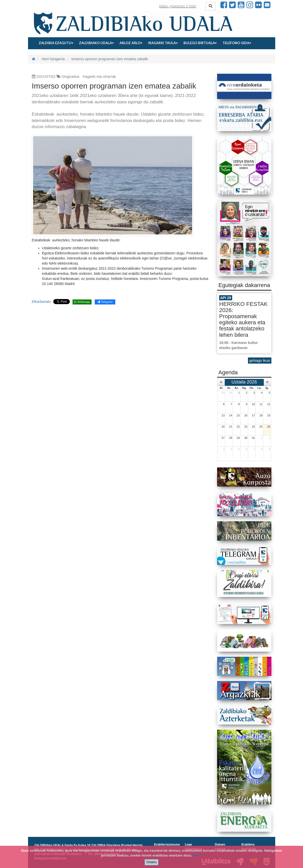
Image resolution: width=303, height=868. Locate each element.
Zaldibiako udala (96, 43)
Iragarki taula (163, 43)
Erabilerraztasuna (167, 845)
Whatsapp (82, 302)
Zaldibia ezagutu (56, 43)
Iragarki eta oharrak (99, 76)
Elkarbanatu (41, 302)
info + (197, 855)
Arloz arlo (131, 43)
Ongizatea (70, 76)
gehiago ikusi (260, 361)
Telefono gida (237, 43)
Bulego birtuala (200, 43)
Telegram (105, 302)
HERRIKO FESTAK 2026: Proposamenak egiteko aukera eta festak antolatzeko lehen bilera (243, 319)
